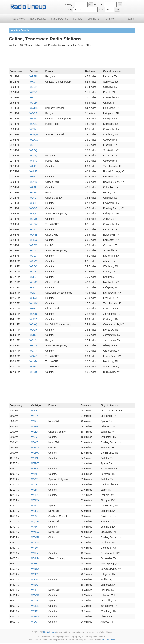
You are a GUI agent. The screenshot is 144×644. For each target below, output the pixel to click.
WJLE (33, 277)
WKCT (35, 442)
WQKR (35, 521)
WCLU (35, 590)
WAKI (34, 506)
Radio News (18, 19)
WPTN (35, 416)
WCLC (33, 340)
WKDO (35, 616)
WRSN (33, 76)
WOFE (33, 235)
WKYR (33, 372)
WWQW (34, 134)
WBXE (33, 192)
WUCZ (33, 319)
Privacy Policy (109, 640)
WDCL (33, 124)
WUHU (33, 367)
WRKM (35, 543)
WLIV (34, 437)
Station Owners (59, 19)
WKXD (33, 361)
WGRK (33, 351)
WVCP (33, 103)
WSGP (33, 87)
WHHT (33, 309)
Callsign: (70, 4)
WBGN (35, 537)
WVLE (33, 250)
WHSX (33, 240)
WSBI (34, 490)
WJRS (33, 335)
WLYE (33, 198)
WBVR (33, 219)
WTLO (35, 585)
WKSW (33, 224)
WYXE (35, 479)
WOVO (33, 356)
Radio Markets (38, 19)
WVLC (33, 256)
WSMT (35, 463)
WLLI (32, 293)
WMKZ (33, 177)
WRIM (33, 129)
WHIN (34, 458)
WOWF (34, 298)
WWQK (34, 108)
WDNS (33, 182)
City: (70, 10)
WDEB (33, 314)
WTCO (35, 569)
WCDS (35, 500)
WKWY (33, 303)
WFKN (35, 495)
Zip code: (99, 4)
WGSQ (33, 203)
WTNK (35, 474)
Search (131, 19)
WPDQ (33, 150)
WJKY (35, 469)
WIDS (34, 411)
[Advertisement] (72, 58)
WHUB (35, 558)
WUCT (35, 622)
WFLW (35, 548)
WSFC (35, 511)
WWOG (34, 140)
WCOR (35, 595)
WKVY (33, 82)
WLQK (33, 214)
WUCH (33, 330)
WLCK (35, 516)
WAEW (35, 532)
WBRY (35, 611)
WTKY (33, 166)
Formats (78, 19)
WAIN (33, 187)
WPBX (33, 245)
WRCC (33, 92)
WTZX (35, 421)
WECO (33, 266)
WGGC (33, 208)
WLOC (35, 484)
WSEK (35, 432)
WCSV (35, 601)
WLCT (33, 287)
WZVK (33, 119)
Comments (93, 19)
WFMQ (33, 156)
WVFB (33, 272)
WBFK (33, 145)
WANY (33, 261)
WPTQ (33, 345)
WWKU (35, 564)
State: (101, 10)
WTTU (33, 97)
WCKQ (33, 324)
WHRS (33, 161)
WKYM (33, 282)
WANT (33, 229)
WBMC (35, 453)
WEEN (35, 574)
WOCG (33, 113)
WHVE (33, 171)
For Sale (109, 19)
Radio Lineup (49, 632)
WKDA (35, 426)
